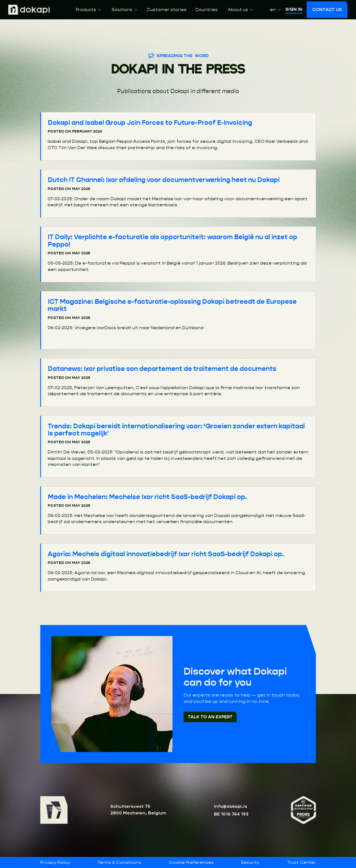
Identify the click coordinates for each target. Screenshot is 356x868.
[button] (88, 10)
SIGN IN (294, 9)
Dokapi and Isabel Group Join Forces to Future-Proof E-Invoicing (150, 123)
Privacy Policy (55, 862)
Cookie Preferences (191, 862)
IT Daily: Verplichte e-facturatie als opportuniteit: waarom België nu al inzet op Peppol (172, 241)
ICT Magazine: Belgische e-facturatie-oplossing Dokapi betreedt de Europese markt (172, 305)
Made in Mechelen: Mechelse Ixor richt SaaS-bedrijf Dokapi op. (147, 497)
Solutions (122, 10)
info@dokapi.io (231, 806)
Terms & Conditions (119, 862)
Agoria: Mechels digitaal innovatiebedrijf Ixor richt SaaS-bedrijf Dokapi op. (166, 554)
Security (250, 862)
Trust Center (302, 862)
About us (238, 10)
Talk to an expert (210, 717)
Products (86, 10)
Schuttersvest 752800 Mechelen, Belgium (138, 810)
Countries (206, 10)
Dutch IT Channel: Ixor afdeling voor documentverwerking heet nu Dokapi (164, 180)
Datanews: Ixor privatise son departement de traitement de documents (162, 369)
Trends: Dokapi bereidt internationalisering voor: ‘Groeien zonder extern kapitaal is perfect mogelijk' (176, 430)
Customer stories (167, 10)
